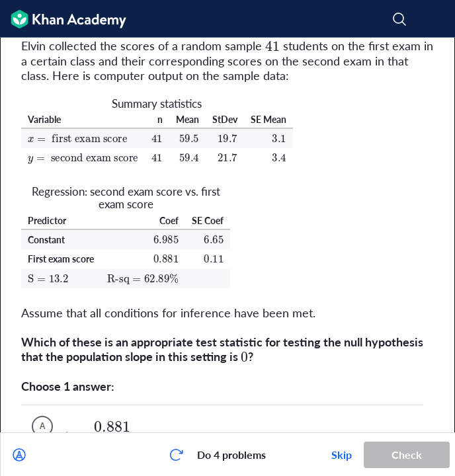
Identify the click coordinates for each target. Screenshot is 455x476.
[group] (227, 235)
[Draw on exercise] (19, 455)
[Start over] (176, 455)
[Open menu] (436, 19)
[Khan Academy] (63, 19)
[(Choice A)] (42, 426)
